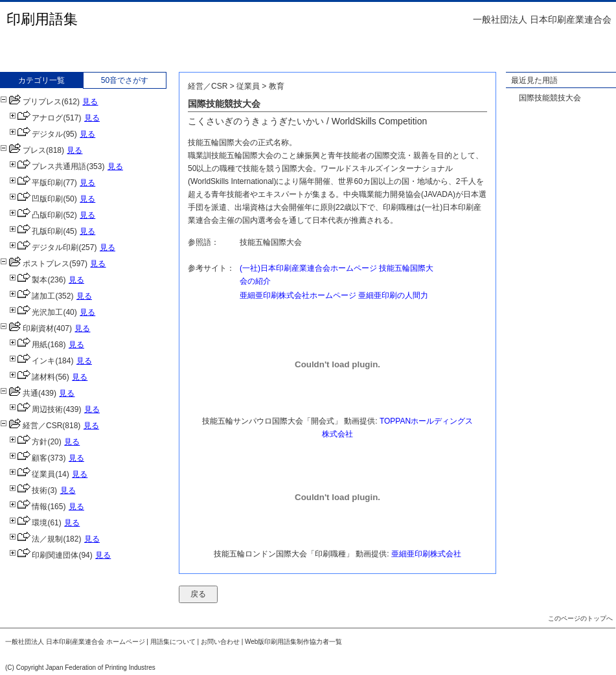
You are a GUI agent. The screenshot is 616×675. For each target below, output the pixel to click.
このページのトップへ (580, 618)
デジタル (36, 134)
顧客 (28, 458)
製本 (28, 280)
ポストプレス (35, 264)
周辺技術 (36, 409)
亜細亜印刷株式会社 (426, 554)
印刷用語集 (42, 19)
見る (90, 102)
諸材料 (32, 377)
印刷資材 (27, 328)
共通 (19, 393)
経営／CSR (31, 426)
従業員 (32, 474)
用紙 (28, 345)
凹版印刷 (36, 199)
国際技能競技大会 (550, 98)
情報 (28, 507)
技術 (28, 490)
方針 (28, 442)
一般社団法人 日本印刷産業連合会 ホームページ (75, 642)
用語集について (173, 642)
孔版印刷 (36, 231)
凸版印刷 (36, 215)
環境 (28, 523)
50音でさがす (125, 80)
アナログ (36, 118)
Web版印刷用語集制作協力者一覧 (293, 642)
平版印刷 (36, 183)
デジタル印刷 (44, 247)
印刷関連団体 (44, 555)
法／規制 (36, 539)
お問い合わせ (220, 642)
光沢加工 (36, 312)
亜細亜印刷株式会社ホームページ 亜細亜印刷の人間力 (334, 295)
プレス (23, 150)
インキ (32, 361)
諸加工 (32, 296)
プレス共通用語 (48, 166)
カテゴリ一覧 (41, 80)
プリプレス (31, 102)
